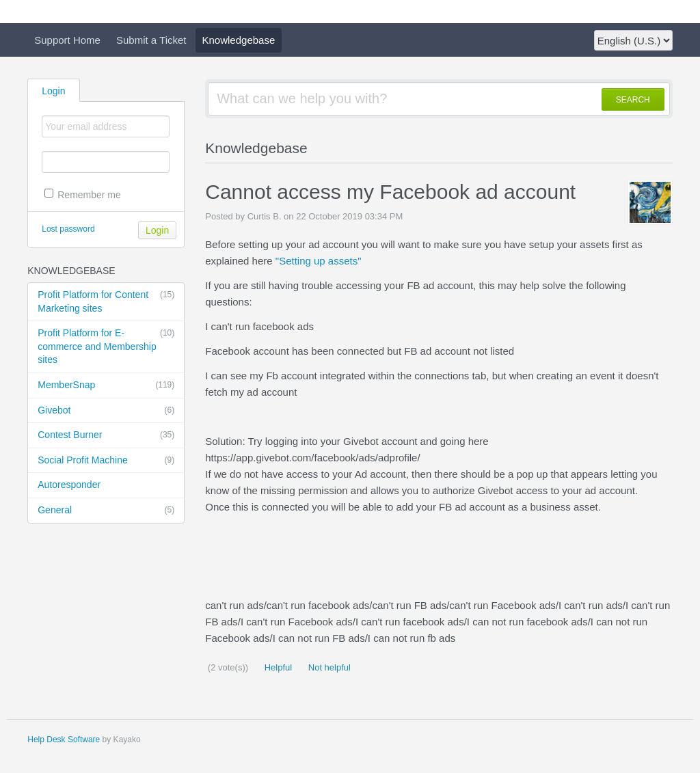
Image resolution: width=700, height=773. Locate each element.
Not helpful (328, 667)
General (106, 511)
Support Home (67, 40)
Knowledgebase (239, 40)
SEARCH (633, 100)
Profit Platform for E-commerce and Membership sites (106, 346)
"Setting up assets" (319, 261)
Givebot (106, 411)
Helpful (277, 667)
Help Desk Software (64, 740)
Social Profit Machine (106, 461)
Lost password (68, 229)
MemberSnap (106, 385)
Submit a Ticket (151, 40)
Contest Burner (106, 435)
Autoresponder (69, 485)
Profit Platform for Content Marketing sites (106, 301)
